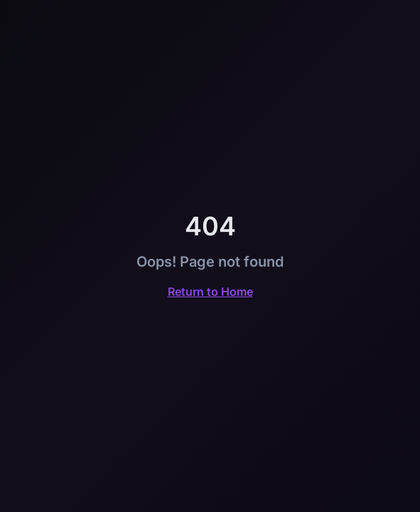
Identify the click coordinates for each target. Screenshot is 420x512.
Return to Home (210, 292)
